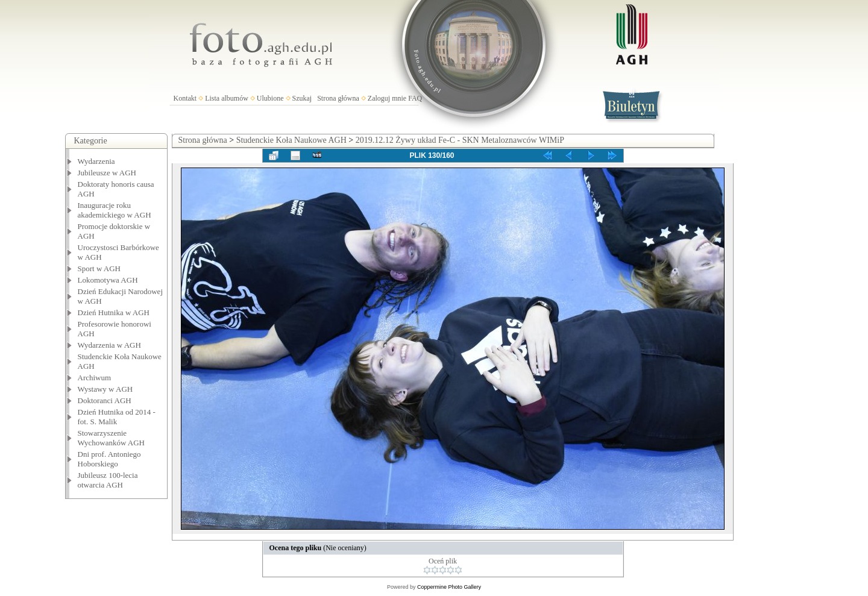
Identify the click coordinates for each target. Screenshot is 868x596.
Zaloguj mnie (387, 98)
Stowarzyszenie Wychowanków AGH (112, 438)
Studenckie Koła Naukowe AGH (291, 140)
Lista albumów (227, 98)
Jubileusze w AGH (107, 173)
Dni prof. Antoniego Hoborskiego (109, 459)
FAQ (415, 98)
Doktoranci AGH (105, 400)
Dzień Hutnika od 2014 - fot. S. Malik (117, 417)
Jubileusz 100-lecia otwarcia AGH (108, 480)
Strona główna (338, 98)
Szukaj (302, 98)
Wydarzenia (96, 161)
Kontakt (185, 98)
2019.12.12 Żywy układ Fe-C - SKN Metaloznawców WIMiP (460, 140)
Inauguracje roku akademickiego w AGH (115, 210)
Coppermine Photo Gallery (449, 587)
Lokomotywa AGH (108, 280)
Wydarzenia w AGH (109, 345)
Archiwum (95, 378)
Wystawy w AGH (105, 389)
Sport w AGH (99, 268)
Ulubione (270, 98)
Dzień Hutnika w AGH (114, 312)
